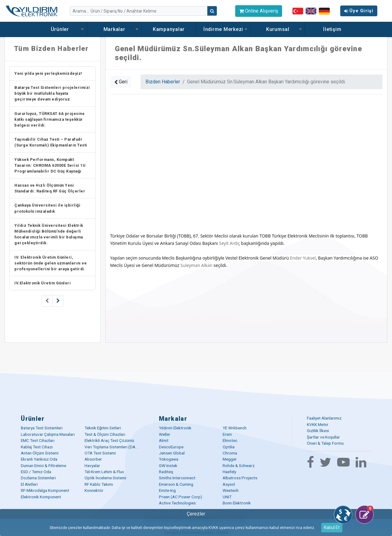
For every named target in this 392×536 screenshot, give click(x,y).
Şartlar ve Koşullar (323, 437)
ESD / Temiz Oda (36, 472)
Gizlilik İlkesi (318, 431)
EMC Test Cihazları (38, 440)
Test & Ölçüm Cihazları (105, 434)
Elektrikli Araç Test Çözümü (109, 440)
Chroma (230, 453)
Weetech (231, 490)
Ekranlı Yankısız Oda (39, 459)
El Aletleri (29, 484)
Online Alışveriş (259, 11)
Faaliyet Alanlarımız (324, 418)
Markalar (114, 29)
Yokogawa (169, 459)
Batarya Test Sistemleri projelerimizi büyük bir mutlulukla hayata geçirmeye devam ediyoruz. (52, 93)
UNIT (227, 497)
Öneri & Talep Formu (325, 443)
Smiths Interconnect (177, 478)
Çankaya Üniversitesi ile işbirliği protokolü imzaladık (47, 208)
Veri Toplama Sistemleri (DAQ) (112, 447)
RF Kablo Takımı (99, 484)
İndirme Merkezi (223, 29)
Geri (121, 82)
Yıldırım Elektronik (175, 428)
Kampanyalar (169, 29)
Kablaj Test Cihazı (37, 447)
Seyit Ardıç (229, 243)
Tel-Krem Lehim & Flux (104, 472)
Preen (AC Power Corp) (181, 497)
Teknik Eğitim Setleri (103, 428)
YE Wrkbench (235, 428)
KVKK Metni (317, 424)
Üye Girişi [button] (359, 11)
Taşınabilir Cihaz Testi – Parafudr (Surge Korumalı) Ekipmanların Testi (51, 142)
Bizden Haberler (163, 82)
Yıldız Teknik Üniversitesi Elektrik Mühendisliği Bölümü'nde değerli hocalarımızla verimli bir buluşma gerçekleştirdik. (49, 234)
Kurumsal (278, 29)
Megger (230, 459)
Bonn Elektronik (237, 503)
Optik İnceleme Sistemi (105, 478)
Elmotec (230, 440)
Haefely (229, 472)
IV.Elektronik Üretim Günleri (43, 283)
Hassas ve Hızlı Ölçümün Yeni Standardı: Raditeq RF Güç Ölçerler (50, 188)
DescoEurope (171, 447)
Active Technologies (177, 503)
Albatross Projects (240, 478)
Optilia (229, 447)
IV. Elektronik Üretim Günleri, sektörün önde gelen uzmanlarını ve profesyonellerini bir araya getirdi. (51, 263)
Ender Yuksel (303, 258)
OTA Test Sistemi (100, 453)
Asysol (229, 484)
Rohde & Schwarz (239, 466)
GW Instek (168, 466)
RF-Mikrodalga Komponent (45, 490)
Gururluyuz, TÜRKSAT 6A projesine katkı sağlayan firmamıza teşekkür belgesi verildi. (49, 119)
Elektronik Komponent (41, 497)
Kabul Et (332, 527)
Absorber (93, 459)
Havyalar (92, 466)
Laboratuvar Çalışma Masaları (48, 434)
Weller (165, 434)
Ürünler (60, 29)
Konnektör (94, 490)
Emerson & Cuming (176, 484)
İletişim (332, 29)
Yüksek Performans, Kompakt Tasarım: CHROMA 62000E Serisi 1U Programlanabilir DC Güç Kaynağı (50, 165)
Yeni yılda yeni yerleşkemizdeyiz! (48, 73)
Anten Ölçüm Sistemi (40, 453)
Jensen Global (172, 453)
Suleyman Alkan (196, 265)
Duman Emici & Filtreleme (43, 466)
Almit (164, 440)
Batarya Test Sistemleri (42, 428)
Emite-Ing (167, 490)
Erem (227, 434)
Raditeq (166, 472)
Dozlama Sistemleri (38, 478)
